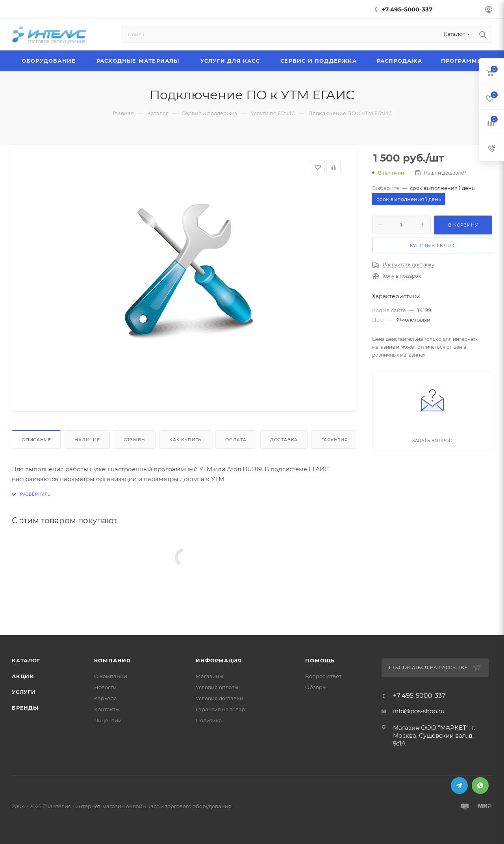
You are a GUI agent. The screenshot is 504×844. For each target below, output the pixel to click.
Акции (23, 676)
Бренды (25, 708)
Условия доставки (220, 698)
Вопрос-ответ (323, 676)
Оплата (236, 440)
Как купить (185, 440)
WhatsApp (480, 785)
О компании (111, 676)
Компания (112, 660)
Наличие (87, 440)
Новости (105, 687)
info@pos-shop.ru (419, 711)
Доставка (284, 440)
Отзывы (135, 440)
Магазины (209, 676)
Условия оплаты (217, 687)
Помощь (320, 660)
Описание (36, 440)
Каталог (26, 660)
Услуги (24, 692)
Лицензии (108, 720)
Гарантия (334, 440)
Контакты (107, 709)
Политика (209, 720)
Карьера (106, 698)
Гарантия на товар (220, 709)
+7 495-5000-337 (407, 9)
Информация (219, 660)
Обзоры (316, 687)
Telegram (459, 785)
